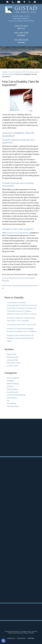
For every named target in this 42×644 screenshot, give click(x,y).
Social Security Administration (18, 233)
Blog (5, 74)
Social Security (12, 392)
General (10, 386)
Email (19, 2)
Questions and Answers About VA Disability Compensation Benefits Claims (20, 338)
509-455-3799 (21, 33)
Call (13, 2)
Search (29, 2)
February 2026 (13, 357)
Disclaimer (21, 638)
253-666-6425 (21, 40)
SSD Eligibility (12, 398)
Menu (35, 2)
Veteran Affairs (13, 406)
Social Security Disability (16, 395)
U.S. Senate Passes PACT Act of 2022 (22, 325)
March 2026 (11, 354)
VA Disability (12, 403)
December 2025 (13, 363)
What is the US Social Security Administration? (20, 286)
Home (7, 2)
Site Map (31, 638)
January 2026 (12, 360)
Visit (24, 2)
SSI (8, 401)
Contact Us (11, 638)
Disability (11, 74)
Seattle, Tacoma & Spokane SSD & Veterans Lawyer (21, 72)
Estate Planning (13, 384)
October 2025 (13, 366)
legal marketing (18, 633)
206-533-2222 (21, 26)
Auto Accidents (13, 378)
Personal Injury (12, 389)
